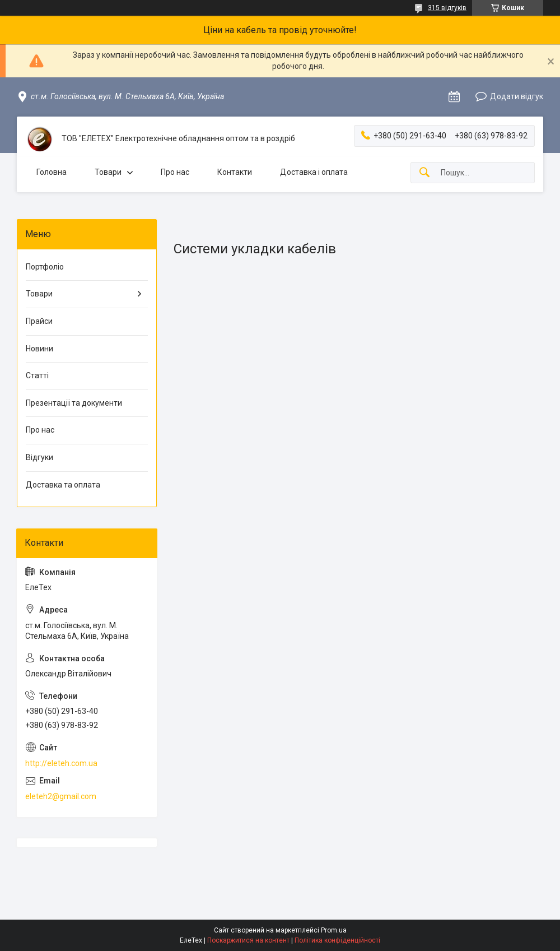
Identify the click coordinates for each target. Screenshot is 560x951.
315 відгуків (447, 8)
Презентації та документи (74, 403)
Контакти (235, 172)
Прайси (39, 321)
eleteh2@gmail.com (61, 796)
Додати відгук (517, 96)
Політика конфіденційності (337, 940)
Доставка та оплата (63, 485)
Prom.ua (334, 930)
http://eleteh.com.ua (61, 763)
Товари (108, 172)
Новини (39, 349)
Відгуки (39, 457)
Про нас (175, 172)
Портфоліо (45, 267)
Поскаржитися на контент (248, 940)
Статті (37, 375)
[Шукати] (424, 173)
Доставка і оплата (314, 172)
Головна (52, 172)
